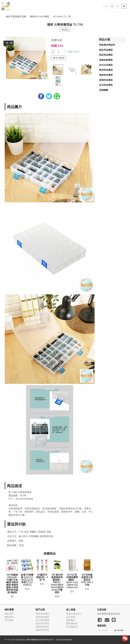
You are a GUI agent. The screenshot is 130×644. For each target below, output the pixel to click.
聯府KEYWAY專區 (40, 17)
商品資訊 (65, 30)
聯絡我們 (9, 617)
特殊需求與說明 (107, 45)
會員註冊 (71, 614)
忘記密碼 (71, 617)
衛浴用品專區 (106, 50)
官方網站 (9, 620)
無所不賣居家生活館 (16, 17)
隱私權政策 (72, 623)
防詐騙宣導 (72, 627)
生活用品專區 (106, 85)
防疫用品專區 (106, 55)
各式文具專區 (106, 65)
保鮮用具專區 (106, 75)
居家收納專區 (106, 60)
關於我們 (9, 614)
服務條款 (71, 620)
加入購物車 (59, 58)
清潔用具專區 (106, 80)
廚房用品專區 (106, 70)
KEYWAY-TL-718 (62, 17)
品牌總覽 (104, 90)
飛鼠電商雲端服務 (63, 640)
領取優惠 (119, 630)
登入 (80, 614)
